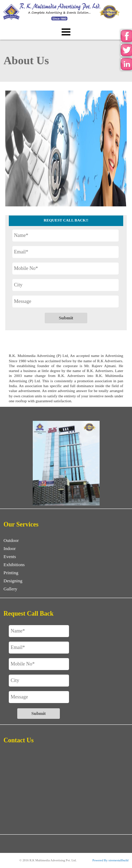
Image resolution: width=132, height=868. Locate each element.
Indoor (10, 548)
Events (10, 556)
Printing (11, 573)
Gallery (10, 589)
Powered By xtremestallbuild (110, 860)
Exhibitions (14, 565)
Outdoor (11, 540)
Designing (13, 581)
